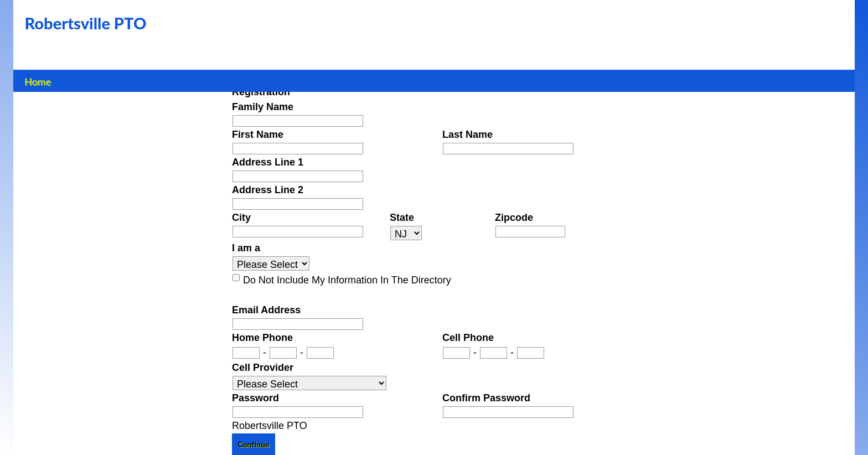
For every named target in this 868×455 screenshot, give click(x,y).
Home (38, 80)
